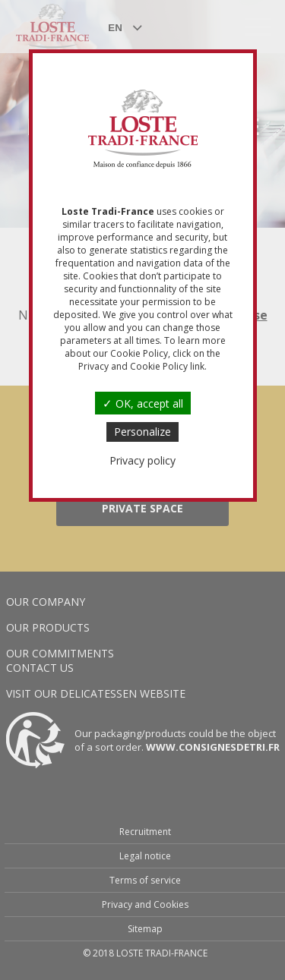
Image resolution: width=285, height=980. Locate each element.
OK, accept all (143, 403)
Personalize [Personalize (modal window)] (142, 432)
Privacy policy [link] (142, 460)
